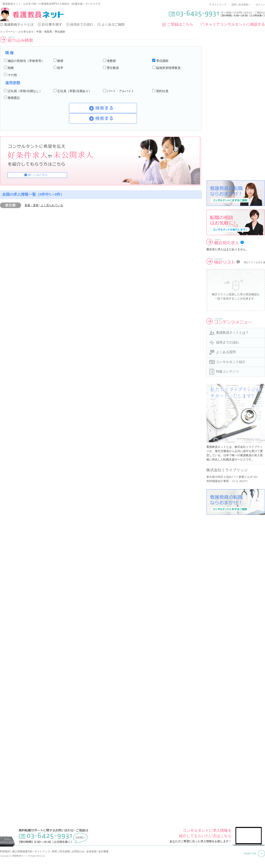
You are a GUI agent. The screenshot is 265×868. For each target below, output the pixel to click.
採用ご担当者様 (61, 851)
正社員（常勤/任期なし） (25, 91)
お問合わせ (78, 851)
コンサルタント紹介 (231, 362)
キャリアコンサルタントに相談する (235, 24)
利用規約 (5, 851)
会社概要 (103, 851)
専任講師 (60, 32)
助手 (60, 68)
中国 (39, 32)
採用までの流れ (227, 342)
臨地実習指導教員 (168, 68)
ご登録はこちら (180, 24)
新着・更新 (32, 205)
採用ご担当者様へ (241, 5)
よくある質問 (226, 352)
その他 (12, 75)
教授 (60, 61)
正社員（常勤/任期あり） (74, 91)
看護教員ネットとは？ (232, 333)
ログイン (260, 5)
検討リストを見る (253, 262)
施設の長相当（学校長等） (26, 61)
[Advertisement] (223, 106)
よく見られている (52, 205)
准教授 (111, 61)
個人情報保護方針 (23, 851)
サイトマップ (219, 5)
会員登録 (91, 851)
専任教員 (113, 68)
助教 (11, 68)
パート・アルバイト (120, 91)
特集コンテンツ (227, 372)
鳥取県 (48, 32)
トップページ (8, 32)
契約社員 (162, 91)
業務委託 (14, 98)
